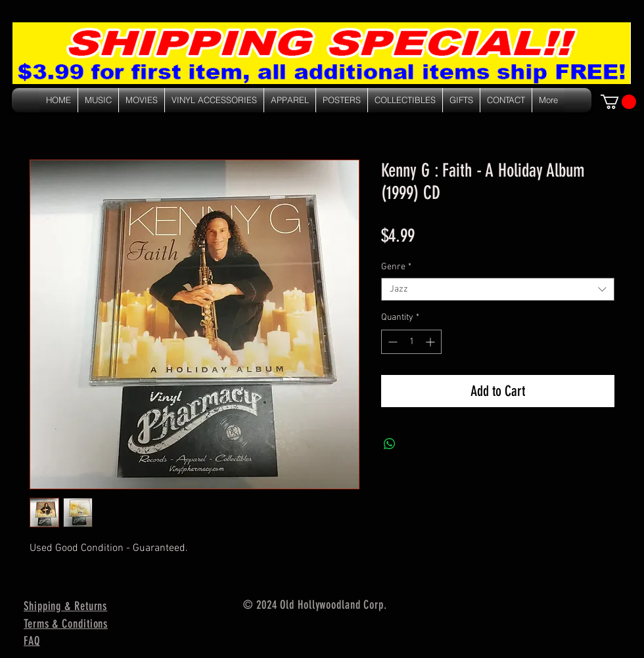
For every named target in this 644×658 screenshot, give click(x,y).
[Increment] (431, 342)
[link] (618, 102)
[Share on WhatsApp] (390, 444)
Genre (396, 267)
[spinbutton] (411, 342)
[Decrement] (391, 342)
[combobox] (498, 289)
